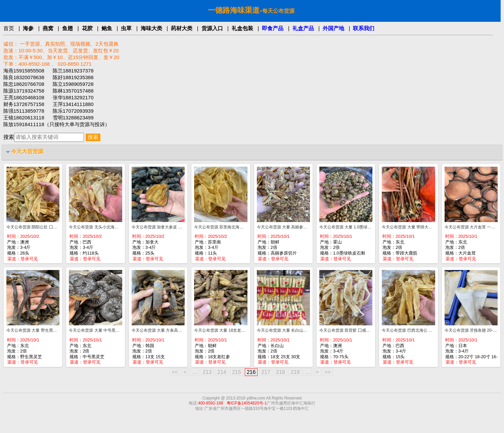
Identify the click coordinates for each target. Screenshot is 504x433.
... (195, 372)
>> (328, 372)
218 (281, 372)
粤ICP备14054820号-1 (247, 403)
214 (222, 372)
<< (175, 372)
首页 (9, 28)
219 (295, 372)
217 (266, 372)
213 (207, 372)
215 (237, 372)
